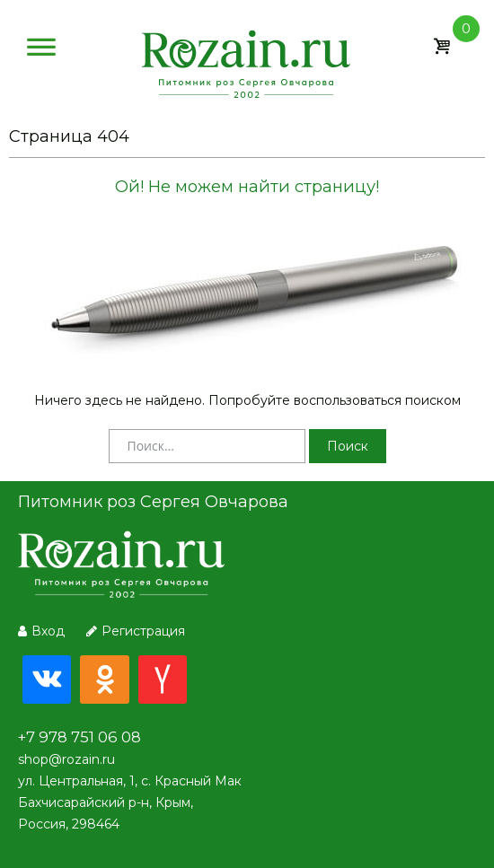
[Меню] (41, 51)
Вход (41, 631)
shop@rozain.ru (66, 759)
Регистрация (136, 631)
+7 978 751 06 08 (79, 737)
